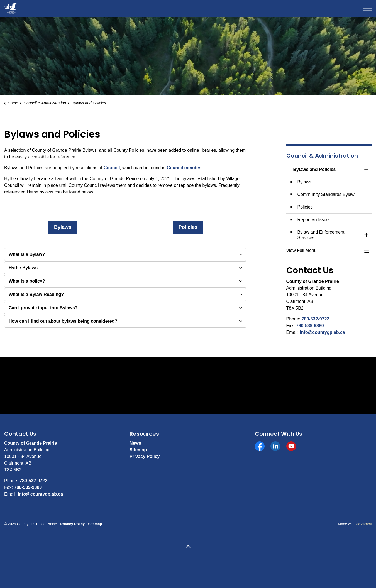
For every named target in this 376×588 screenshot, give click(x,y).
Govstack (364, 524)
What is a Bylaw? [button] (27, 254)
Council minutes (184, 168)
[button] (324, 251)
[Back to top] (188, 547)
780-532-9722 (316, 319)
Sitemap (138, 450)
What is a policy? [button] (27, 281)
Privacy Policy (145, 456)
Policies (188, 227)
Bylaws (63, 227)
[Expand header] (368, 8)
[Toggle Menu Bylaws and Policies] (366, 251)
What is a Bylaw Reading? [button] (36, 294)
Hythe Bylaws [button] (23, 268)
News (135, 443)
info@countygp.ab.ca (322, 332)
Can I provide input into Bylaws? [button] (43, 308)
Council (112, 168)
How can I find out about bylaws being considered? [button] (63, 321)
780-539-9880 (310, 326)
